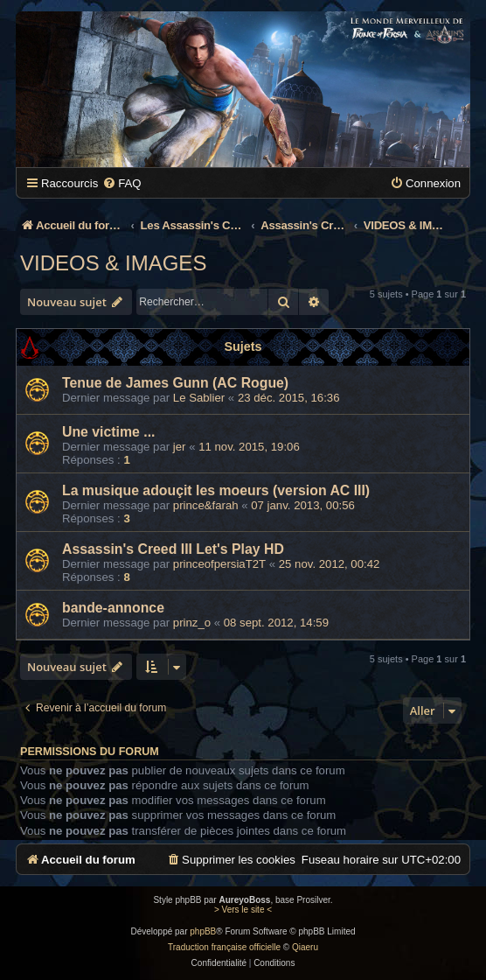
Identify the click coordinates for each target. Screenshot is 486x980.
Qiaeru (305, 947)
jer (180, 447)
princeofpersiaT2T (219, 564)
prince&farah (206, 505)
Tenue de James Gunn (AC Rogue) (175, 383)
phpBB (203, 931)
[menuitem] (121, 183)
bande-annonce (113, 608)
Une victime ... (108, 432)
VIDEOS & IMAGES (113, 263)
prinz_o (192, 623)
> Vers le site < (243, 910)
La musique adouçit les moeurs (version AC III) (216, 490)
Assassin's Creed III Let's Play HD (173, 549)
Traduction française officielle (224, 947)
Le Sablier (199, 398)
